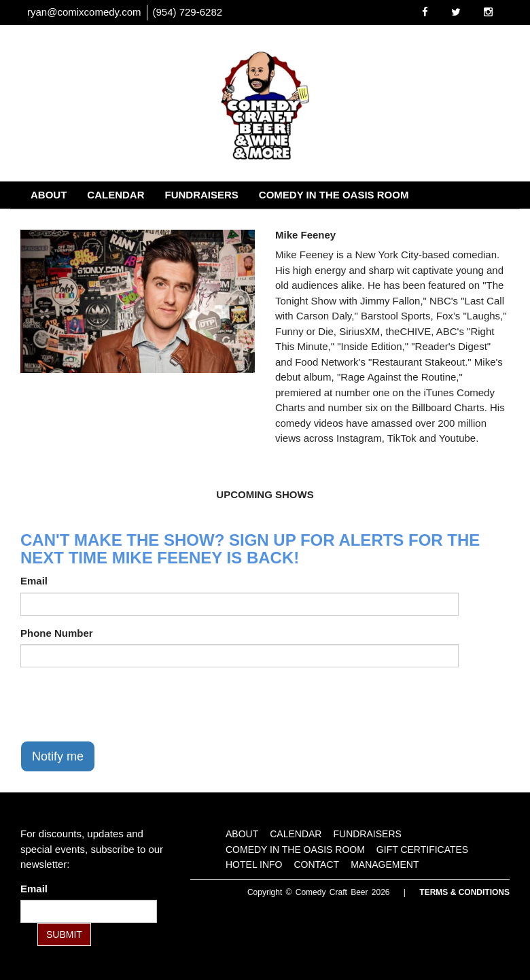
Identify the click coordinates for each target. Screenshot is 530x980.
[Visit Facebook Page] (425, 12)
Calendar (116, 195)
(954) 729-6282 (188, 12)
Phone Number (57, 633)
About (49, 195)
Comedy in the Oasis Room (334, 195)
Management (339, 222)
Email (34, 581)
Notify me (58, 756)
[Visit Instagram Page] (488, 12)
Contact (257, 222)
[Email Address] (89, 911)
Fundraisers (202, 195)
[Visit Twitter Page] (456, 12)
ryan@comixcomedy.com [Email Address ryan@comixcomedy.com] (84, 12)
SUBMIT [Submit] (64, 934)
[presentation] (124, 704)
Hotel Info (181, 222)
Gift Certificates (80, 222)
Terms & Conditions (464, 892)
